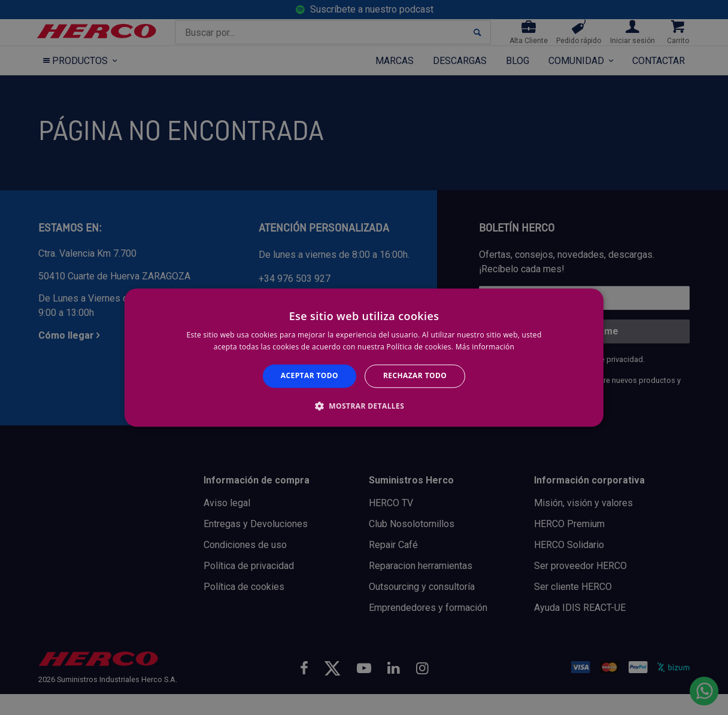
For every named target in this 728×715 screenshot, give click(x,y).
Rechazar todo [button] (415, 376)
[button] (364, 406)
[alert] (364, 357)
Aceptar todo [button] (310, 376)
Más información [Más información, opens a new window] (485, 347)
